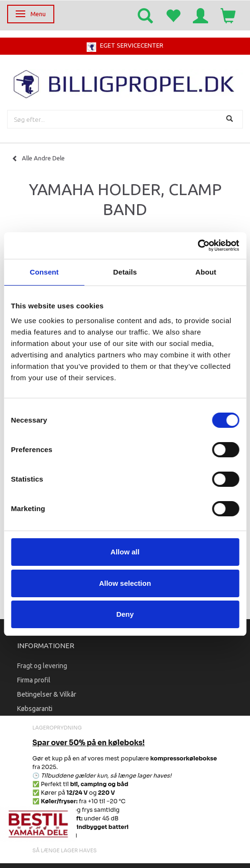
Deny (125, 614)
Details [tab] (125, 272)
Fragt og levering (42, 666)
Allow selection (125, 583)
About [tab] (206, 272)
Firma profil (34, 680)
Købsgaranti (35, 709)
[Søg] (231, 119)
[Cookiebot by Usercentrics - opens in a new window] (197, 246)
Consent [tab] (44, 272)
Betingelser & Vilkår (47, 694)
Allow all (125, 552)
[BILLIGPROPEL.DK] (125, 83)
